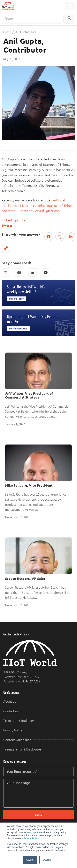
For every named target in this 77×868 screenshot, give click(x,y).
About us (10, 702)
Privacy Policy (31, 839)
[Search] (32, 19)
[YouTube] (46, 273)
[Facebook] (19, 273)
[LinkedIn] (32, 273)
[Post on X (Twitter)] (60, 237)
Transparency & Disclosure (22, 749)
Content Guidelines (17, 740)
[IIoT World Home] (38, 653)
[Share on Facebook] (49, 237)
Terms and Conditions (19, 721)
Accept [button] (30, 860)
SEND (38, 815)
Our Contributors (25, 32)
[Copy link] (6, 248)
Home (7, 32)
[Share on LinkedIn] (71, 237)
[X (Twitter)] (6, 273)
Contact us (11, 711)
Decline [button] (47, 860)
